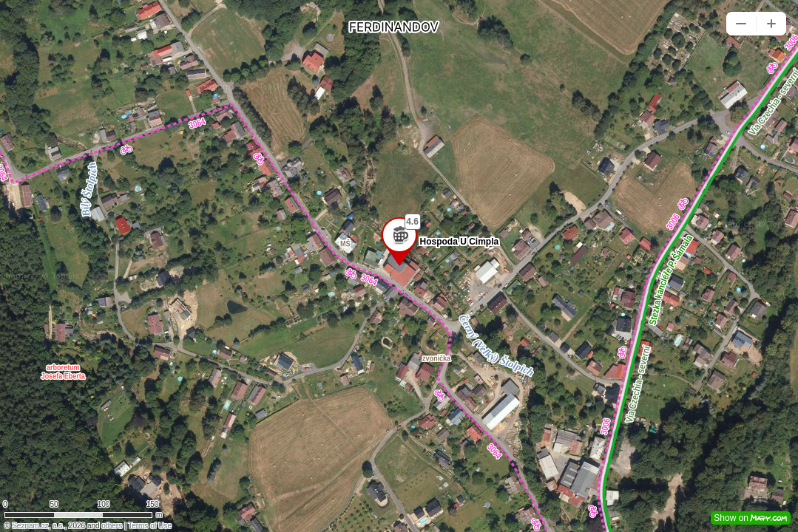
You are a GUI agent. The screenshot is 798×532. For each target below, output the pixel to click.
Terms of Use (150, 526)
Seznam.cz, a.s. (38, 526)
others (112, 526)
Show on (751, 518)
